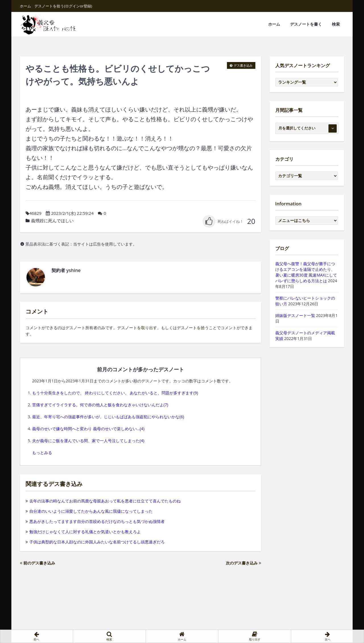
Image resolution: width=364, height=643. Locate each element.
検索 (336, 24)
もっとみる (42, 453)
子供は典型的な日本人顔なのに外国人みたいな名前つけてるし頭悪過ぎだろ (95, 542)
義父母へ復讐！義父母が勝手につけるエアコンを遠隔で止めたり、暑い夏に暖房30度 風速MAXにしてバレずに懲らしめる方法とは (306, 272)
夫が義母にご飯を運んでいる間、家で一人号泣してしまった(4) (88, 441)
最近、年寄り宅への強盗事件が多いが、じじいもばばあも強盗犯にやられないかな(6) (108, 417)
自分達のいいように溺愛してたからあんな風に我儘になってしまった (89, 511)
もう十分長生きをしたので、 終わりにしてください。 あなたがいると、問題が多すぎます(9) (115, 393)
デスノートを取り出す (137, 328)
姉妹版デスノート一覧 (295, 315)
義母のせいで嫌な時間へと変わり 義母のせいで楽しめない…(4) (88, 429)
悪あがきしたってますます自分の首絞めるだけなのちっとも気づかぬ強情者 (95, 521)
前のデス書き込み (38, 563)
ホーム (25, 6)
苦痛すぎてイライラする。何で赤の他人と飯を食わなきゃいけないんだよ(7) (100, 405)
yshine (73, 270)
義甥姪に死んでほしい (52, 220)
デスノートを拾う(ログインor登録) (63, 6)
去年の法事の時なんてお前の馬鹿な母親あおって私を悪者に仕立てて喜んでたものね (103, 501)
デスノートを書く (306, 24)
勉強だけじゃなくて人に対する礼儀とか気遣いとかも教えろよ (83, 532)
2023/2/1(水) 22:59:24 (73, 213)
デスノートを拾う (193, 328)
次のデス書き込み (243, 563)
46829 (35, 213)
